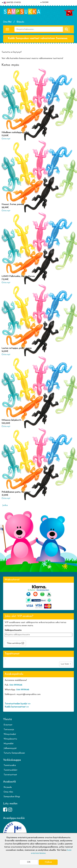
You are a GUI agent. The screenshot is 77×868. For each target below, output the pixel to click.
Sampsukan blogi (12, 797)
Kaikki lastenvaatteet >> (17, 707)
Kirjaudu (20, 22)
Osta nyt (6, 139)
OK (29, 862)
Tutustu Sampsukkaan (14, 753)
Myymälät (9, 744)
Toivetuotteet (10, 775)
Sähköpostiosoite (13, 630)
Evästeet (8, 725)
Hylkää (48, 862)
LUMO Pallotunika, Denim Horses (18, 276)
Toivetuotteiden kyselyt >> (18, 704)
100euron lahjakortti (11, 420)
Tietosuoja (9, 730)
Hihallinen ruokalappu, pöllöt (15, 132)
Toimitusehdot (10, 770)
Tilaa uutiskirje (14, 643)
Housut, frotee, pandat (13, 204)
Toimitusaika (10, 765)
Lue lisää (66, 664)
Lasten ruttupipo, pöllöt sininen (17, 348)
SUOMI (44, 2)
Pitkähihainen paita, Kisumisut (16, 492)
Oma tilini (7, 22)
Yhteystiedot (10, 734)
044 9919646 (16, 685)
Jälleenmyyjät (10, 748)
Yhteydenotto (10, 739)
